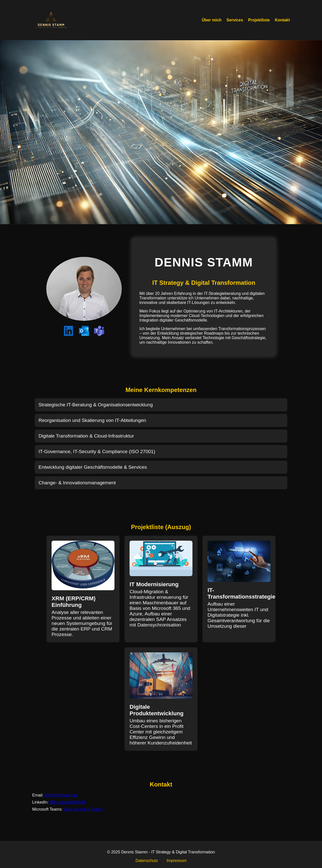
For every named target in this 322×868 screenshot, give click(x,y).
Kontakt (282, 20)
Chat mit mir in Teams (83, 809)
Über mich (212, 20)
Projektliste (259, 20)
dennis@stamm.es (61, 795)
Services (235, 20)
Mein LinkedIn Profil (67, 802)
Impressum (176, 861)
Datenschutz (147, 861)
